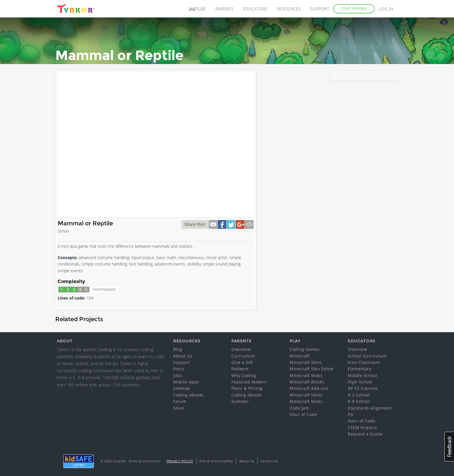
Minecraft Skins (306, 362)
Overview (241, 349)
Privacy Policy (180, 461)
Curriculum (243, 356)
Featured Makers (249, 382)
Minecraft (300, 356)
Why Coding (244, 375)
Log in (386, 9)
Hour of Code (303, 414)
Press (179, 369)
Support (320, 9)
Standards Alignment (370, 408)
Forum (180, 401)
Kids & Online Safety (216, 461)
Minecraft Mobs (306, 375)
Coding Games (305, 349)
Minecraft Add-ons (309, 388)
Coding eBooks (188, 395)
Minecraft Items (306, 395)
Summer (240, 401)
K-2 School (359, 395)
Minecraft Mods (306, 401)
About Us (183, 356)
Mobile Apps (186, 382)
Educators (255, 9)
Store (179, 408)
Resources (289, 9)
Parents (224, 9)
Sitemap (182, 388)
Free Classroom (364, 362)
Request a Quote (365, 434)
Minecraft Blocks (307, 382)
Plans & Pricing (247, 388)
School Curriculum (367, 356)
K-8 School (359, 401)
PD (351, 414)
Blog (178, 349)
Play (198, 9)
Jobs (178, 375)
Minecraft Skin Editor (312, 369)
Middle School (363, 375)
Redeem (240, 369)
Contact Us (269, 461)
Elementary (360, 369)
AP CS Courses (363, 388)
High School (360, 382)
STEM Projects (362, 428)
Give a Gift (242, 362)
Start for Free (354, 9)
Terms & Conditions (145, 461)
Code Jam (299, 408)
